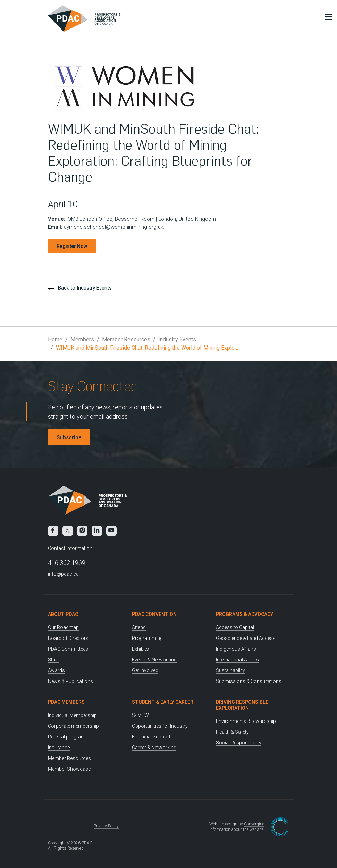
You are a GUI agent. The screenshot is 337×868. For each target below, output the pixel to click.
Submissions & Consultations (249, 681)
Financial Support (151, 737)
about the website (247, 829)
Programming (147, 638)
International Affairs (237, 660)
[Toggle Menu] (327, 17)
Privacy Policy (106, 826)
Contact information (70, 548)
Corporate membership (73, 726)
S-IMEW (140, 715)
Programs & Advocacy (245, 614)
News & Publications (70, 681)
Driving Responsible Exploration (242, 705)
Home (55, 339)
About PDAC (63, 614)
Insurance (59, 748)
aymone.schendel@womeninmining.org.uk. (114, 227)
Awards (56, 670)
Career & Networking (154, 748)
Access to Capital (235, 627)
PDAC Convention (154, 614)
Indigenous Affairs (236, 649)
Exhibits (140, 649)
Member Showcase (69, 769)
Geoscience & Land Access (246, 638)
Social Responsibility (239, 743)
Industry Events (177, 339)
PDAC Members (66, 702)
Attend (139, 627)
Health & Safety (232, 732)
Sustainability (230, 670)
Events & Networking (154, 660)
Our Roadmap (63, 627)
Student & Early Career (163, 702)
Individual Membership (72, 715)
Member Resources (126, 339)
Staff (53, 660)
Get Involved (145, 670)
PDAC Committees (68, 649)
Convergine (254, 824)
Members (82, 339)
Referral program (67, 737)
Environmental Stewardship (246, 721)
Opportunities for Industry (160, 726)
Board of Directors (68, 638)
